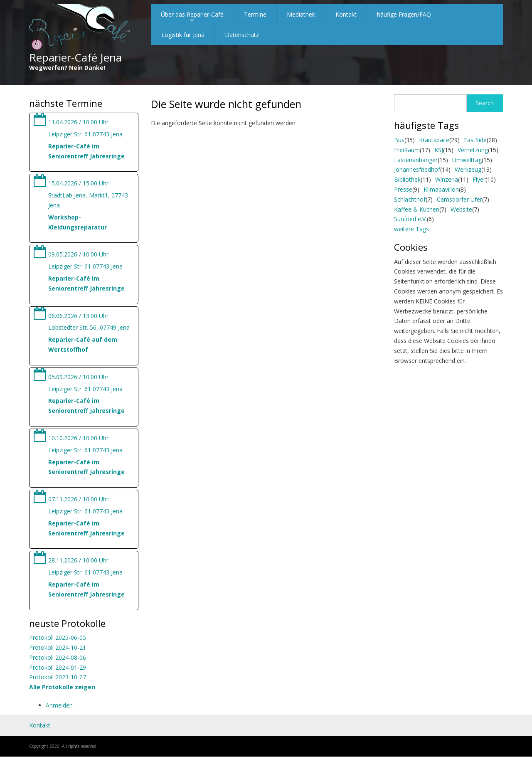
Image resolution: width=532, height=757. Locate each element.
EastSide (475, 140)
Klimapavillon (441, 189)
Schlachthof (410, 199)
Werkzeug (468, 169)
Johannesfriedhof (417, 169)
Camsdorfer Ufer (459, 199)
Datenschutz (242, 35)
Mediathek (301, 14)
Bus (399, 140)
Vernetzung (473, 150)
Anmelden (59, 705)
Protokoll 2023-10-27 (58, 677)
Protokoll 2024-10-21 (58, 647)
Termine (255, 14)
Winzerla (447, 179)
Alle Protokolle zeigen (62, 687)
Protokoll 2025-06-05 (58, 637)
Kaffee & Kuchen (417, 209)
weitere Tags (411, 229)
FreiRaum (407, 150)
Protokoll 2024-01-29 (58, 667)
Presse (403, 189)
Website (461, 209)
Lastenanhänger (416, 160)
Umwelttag (467, 160)
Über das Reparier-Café (192, 17)
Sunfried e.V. (410, 219)
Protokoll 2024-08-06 (58, 657)
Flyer (479, 179)
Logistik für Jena (183, 35)
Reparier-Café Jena (75, 57)
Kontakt (346, 14)
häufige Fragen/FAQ (404, 14)
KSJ (439, 150)
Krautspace (434, 140)
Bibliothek (407, 179)
